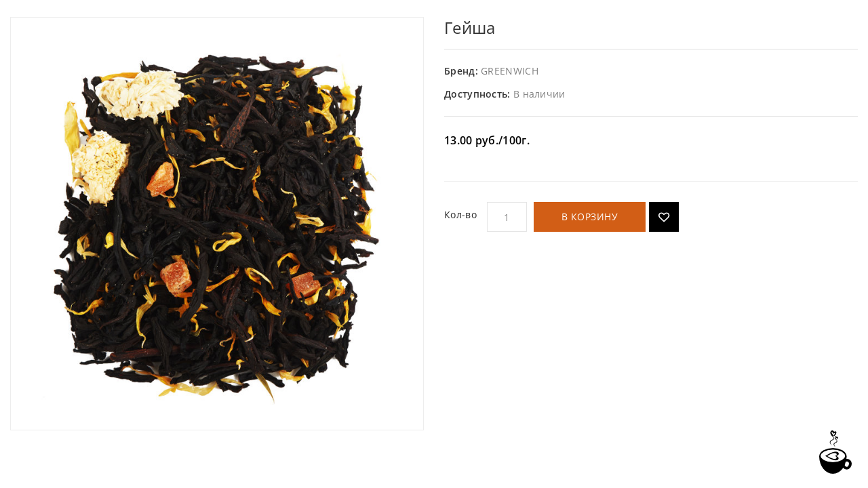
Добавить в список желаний (664, 217)
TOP (834, 452)
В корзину (590, 217)
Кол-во (460, 215)
